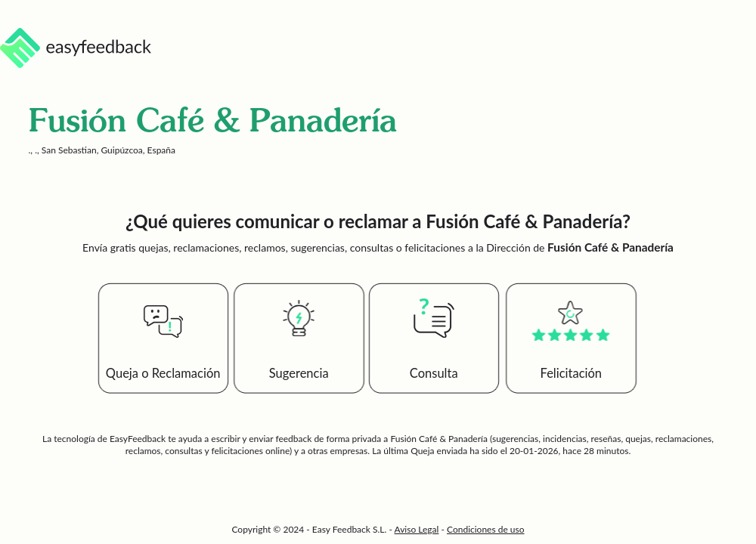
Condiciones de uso (486, 529)
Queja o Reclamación (163, 373)
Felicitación (572, 373)
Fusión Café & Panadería (439, 439)
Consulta (434, 373)
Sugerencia (299, 373)
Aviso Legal (417, 529)
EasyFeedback (139, 439)
